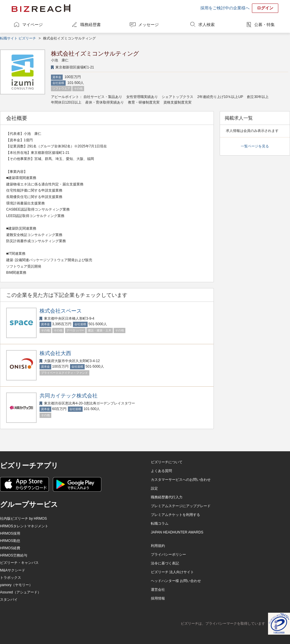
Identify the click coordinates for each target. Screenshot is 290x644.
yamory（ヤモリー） (16, 585)
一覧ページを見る (255, 146)
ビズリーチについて (167, 462)
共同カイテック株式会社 (69, 396)
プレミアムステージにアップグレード (181, 506)
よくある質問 (161, 471)
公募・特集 (265, 25)
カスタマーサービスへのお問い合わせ (181, 480)
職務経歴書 (91, 25)
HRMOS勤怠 (10, 541)
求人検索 (207, 25)
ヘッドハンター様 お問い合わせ (176, 581)
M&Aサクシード (13, 570)
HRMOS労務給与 (14, 555)
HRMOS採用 (10, 533)
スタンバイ (9, 600)
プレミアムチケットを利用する (175, 515)
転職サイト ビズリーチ (18, 38)
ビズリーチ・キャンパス (19, 563)
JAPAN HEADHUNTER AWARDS (177, 532)
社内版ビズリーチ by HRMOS (23, 519)
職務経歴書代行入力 (167, 497)
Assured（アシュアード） (21, 592)
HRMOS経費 (10, 548)
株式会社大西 (55, 353)
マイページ (33, 25)
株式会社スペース (61, 311)
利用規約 (158, 546)
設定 (154, 488)
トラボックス (11, 578)
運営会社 (158, 590)
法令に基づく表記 (165, 563)
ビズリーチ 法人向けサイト (172, 572)
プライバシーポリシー (168, 555)
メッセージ (149, 25)
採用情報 (158, 598)
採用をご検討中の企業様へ (225, 8)
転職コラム (160, 524)
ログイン (265, 8)
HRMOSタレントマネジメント (24, 526)
